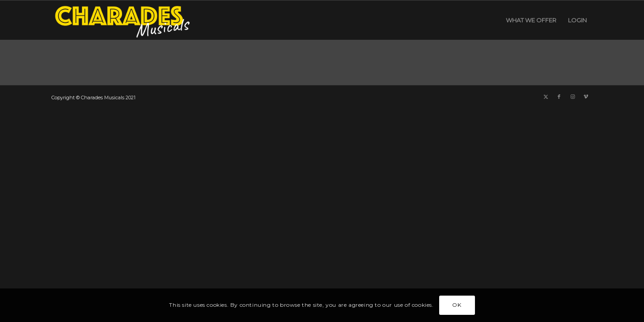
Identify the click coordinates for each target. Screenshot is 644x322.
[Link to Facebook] (559, 97)
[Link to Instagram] (572, 97)
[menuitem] (531, 20)
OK (457, 305)
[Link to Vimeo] (586, 97)
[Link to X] (546, 97)
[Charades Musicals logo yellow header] (121, 20)
